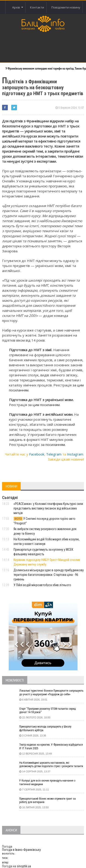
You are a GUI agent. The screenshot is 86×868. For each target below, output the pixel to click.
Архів (18, 7)
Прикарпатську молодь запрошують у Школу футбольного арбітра (45, 728)
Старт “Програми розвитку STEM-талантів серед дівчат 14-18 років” (47, 711)
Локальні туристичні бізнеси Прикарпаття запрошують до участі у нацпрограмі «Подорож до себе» (51, 693)
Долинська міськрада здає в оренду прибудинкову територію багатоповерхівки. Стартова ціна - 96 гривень (49, 575)
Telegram (54, 454)
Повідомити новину (66, 7)
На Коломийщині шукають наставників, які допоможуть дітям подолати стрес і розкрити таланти (51, 765)
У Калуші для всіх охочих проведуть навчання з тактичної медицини (47, 782)
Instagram (75, 454)
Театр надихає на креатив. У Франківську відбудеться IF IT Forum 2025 (51, 747)
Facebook (37, 454)
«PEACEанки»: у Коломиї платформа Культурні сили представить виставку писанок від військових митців (48, 508)
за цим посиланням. (44, 405)
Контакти (37, 7)
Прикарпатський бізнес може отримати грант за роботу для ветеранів (47, 801)
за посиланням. (53, 445)
